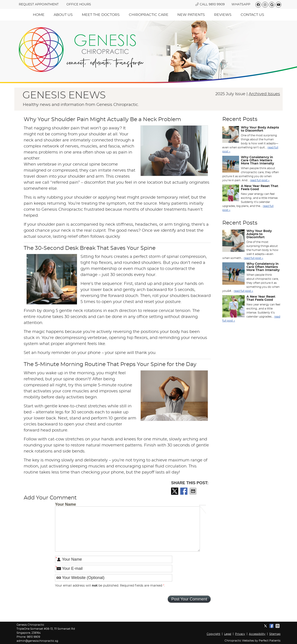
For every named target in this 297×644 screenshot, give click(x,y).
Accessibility (257, 634)
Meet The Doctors (101, 15)
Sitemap (275, 634)
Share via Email (193, 491)
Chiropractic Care (149, 15)
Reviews (223, 15)
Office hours (79, 4)
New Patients (191, 15)
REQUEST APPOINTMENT (39, 4)
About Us (63, 15)
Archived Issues (264, 94)
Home (39, 15)
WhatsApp (241, 4)
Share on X (175, 491)
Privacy (240, 634)
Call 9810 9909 (210, 4)
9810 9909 (33, 637)
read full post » (260, 180)
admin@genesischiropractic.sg (37, 641)
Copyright (213, 634)
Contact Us (252, 15)
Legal (228, 634)
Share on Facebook (184, 491)
